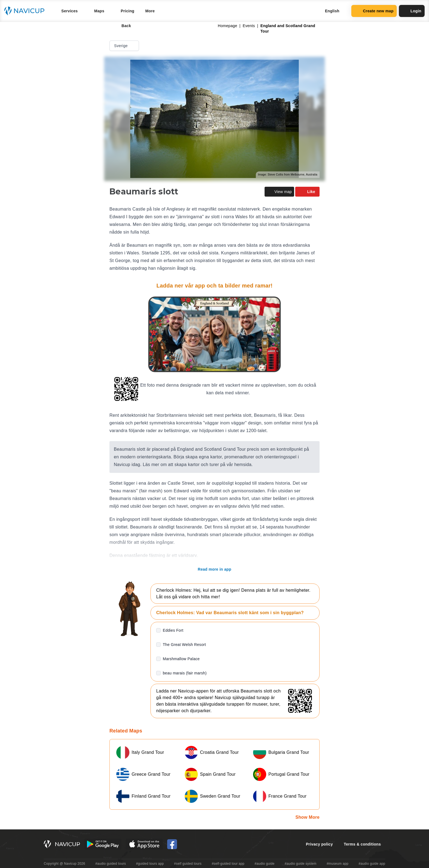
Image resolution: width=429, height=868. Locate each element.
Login (412, 11)
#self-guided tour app (228, 864)
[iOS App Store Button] (144, 844)
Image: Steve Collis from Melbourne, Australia (288, 175)
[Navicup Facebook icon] (172, 844)
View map (279, 192)
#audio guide (265, 864)
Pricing (127, 11)
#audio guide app (372, 864)
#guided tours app (150, 864)
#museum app (338, 864)
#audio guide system (300, 864)
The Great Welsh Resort (184, 645)
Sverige (125, 46)
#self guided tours (188, 864)
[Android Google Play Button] (103, 844)
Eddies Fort (173, 630)
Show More (308, 817)
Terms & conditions (362, 844)
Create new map (374, 11)
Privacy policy (319, 844)
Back (122, 26)
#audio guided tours (111, 864)
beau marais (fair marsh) (185, 673)
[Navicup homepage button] (26, 11)
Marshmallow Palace (181, 659)
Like (307, 192)
